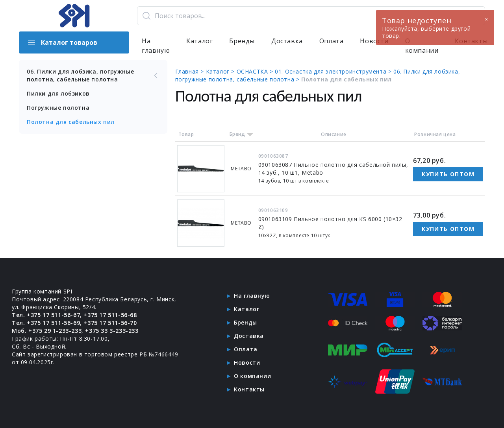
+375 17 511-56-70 (110, 323)
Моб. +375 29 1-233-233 (47, 331)
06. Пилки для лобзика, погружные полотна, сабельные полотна (93, 75)
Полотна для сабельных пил (71, 122)
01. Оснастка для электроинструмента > (334, 71)
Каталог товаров (62, 42)
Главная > (191, 71)
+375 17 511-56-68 (110, 315)
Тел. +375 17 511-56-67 (46, 315)
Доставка (287, 41)
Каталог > (221, 71)
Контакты (249, 389)
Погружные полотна (58, 108)
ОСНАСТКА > (256, 71)
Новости (247, 363)
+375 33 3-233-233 (112, 331)
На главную (156, 46)
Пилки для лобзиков (58, 93)
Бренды (242, 41)
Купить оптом (448, 174)
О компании (252, 376)
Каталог (199, 41)
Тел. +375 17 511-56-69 (46, 323)
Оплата (332, 41)
